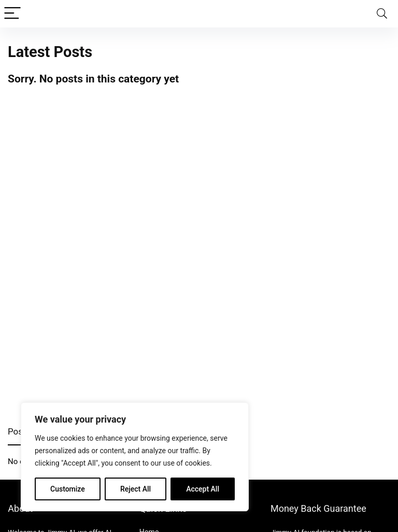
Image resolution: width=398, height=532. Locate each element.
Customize (68, 489)
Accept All (203, 489)
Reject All (136, 489)
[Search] (382, 14)
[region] (135, 457)
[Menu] (12, 14)
